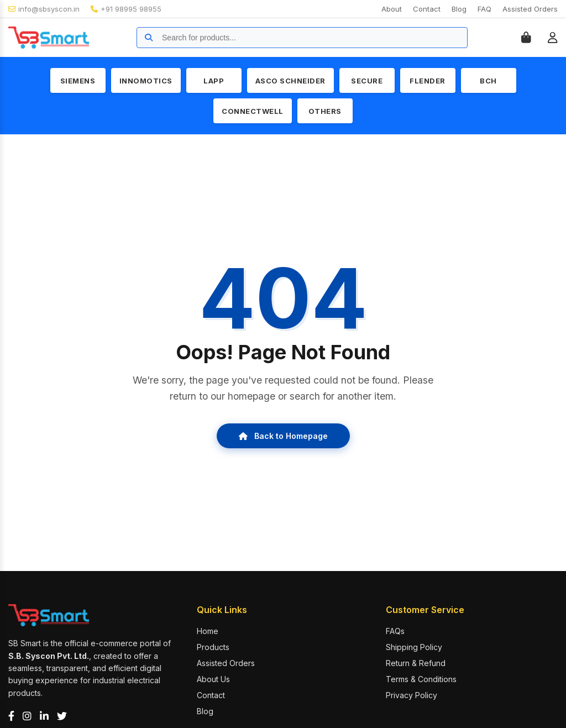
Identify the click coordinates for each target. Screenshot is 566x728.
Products (213, 647)
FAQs (395, 631)
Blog (459, 9)
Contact (427, 9)
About (392, 9)
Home (208, 631)
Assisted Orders (530, 9)
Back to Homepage (283, 436)
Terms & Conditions (421, 679)
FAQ (484, 9)
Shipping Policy (414, 647)
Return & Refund (416, 663)
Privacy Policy (412, 695)
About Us (213, 679)
